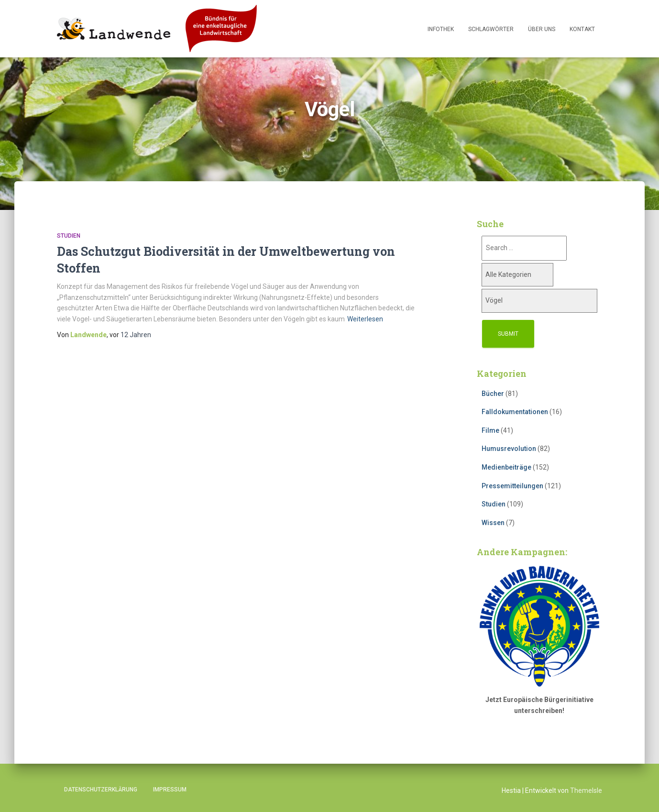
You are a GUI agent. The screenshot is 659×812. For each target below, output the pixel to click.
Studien (69, 236)
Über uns (542, 29)
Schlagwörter (491, 29)
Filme (490, 430)
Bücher (493, 394)
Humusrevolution (509, 449)
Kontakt (582, 29)
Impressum (170, 790)
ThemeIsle (586, 790)
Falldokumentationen (515, 412)
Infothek (441, 29)
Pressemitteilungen (512, 486)
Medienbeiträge (506, 467)
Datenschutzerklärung (101, 790)
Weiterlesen (365, 319)
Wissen (493, 523)
